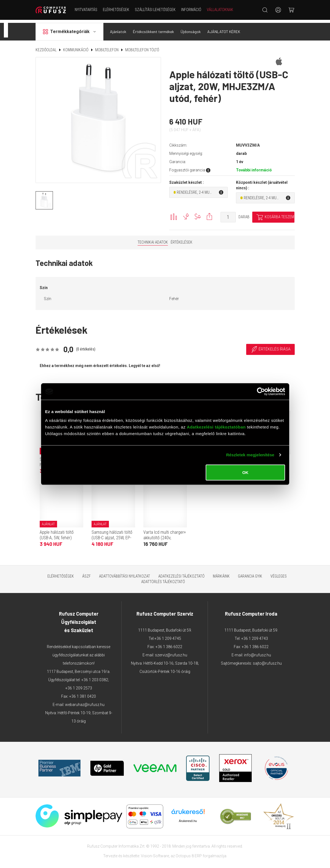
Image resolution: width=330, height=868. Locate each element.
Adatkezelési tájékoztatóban (216, 427)
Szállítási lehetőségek (155, 10)
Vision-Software (155, 853)
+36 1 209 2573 (79, 685)
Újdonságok (191, 29)
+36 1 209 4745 (168, 635)
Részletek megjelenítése (250, 455)
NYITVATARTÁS (86, 10)
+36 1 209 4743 (255, 635)
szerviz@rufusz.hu (171, 652)
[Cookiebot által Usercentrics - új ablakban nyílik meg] (261, 392)
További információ (254, 167)
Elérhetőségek (116, 10)
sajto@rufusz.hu (267, 660)
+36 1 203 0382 (95, 677)
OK (246, 472)
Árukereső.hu (188, 818)
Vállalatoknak (220, 10)
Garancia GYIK (250, 573)
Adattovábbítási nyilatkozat (124, 573)
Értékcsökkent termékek (153, 29)
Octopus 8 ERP (189, 853)
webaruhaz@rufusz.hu (85, 702)
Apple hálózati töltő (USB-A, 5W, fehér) (57, 532)
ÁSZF (86, 573)
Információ (191, 10)
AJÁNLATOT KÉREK (224, 29)
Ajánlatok (118, 29)
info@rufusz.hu (257, 652)
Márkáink (221, 573)
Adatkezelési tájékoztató (181, 573)
